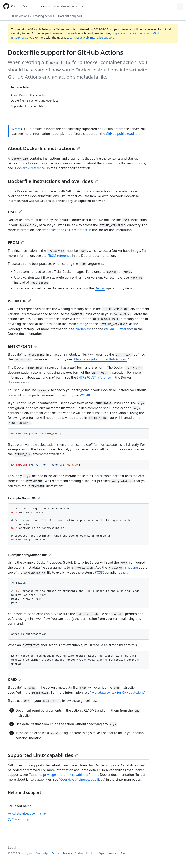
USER (15, 212)
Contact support (20, 819)
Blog (124, 853)
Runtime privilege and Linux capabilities (59, 775)
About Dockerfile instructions (44, 148)
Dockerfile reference (30, 168)
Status (79, 853)
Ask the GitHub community (27, 814)
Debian (100, 288)
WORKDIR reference (119, 329)
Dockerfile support (70, 16)
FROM (16, 243)
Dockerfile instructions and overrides (53, 181)
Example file (30, 555)
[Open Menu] (180, 6)
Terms (55, 853)
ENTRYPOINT (23, 346)
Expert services (108, 853)
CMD (15, 679)
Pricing (91, 853)
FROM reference (59, 256)
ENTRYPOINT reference (94, 377)
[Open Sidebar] (5, 16)
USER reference (76, 230)
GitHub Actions (19, 16)
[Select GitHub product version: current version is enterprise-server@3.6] (62, 6)
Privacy (67, 853)
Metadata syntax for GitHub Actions (100, 359)
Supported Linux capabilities (43, 755)
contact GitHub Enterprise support (92, 38)
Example (24, 498)
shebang (132, 567)
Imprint (41, 853)
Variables (50, 230)
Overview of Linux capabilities (82, 779)
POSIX (99, 572)
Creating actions (44, 16)
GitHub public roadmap (123, 134)
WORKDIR (20, 301)
